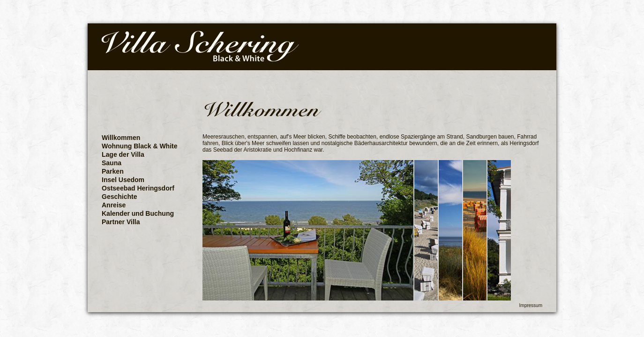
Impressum (531, 305)
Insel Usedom (123, 180)
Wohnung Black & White (140, 146)
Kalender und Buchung (138, 213)
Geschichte (119, 197)
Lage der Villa (123, 154)
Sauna (112, 163)
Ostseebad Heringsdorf (138, 188)
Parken (113, 171)
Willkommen (121, 138)
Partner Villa (121, 222)
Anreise (114, 205)
